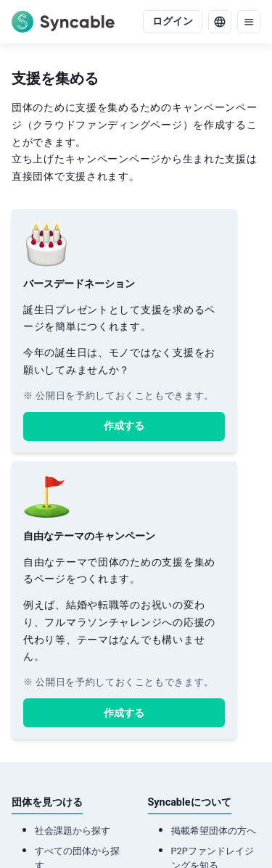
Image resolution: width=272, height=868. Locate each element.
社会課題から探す (73, 831)
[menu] (249, 22)
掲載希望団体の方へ (214, 831)
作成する (124, 426)
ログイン (173, 21)
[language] (220, 22)
